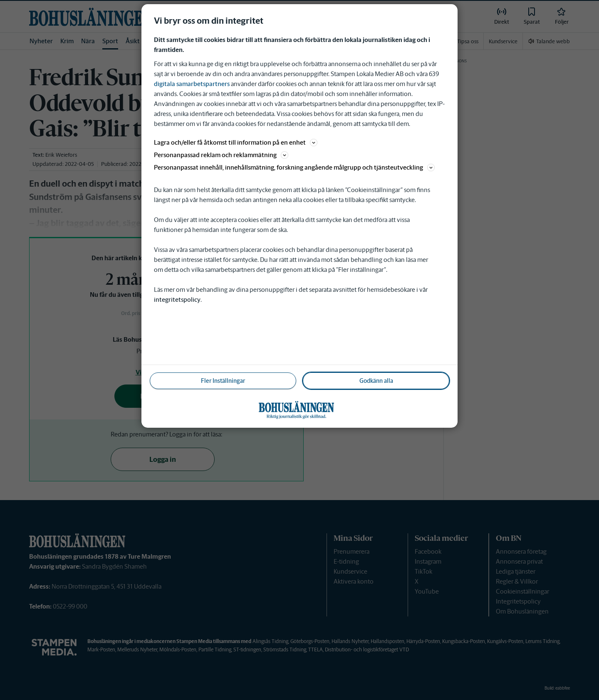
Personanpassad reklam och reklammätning (221, 155)
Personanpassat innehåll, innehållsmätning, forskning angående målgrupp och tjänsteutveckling (294, 167)
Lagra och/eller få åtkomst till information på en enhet (236, 142)
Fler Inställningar (223, 381)
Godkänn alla (376, 381)
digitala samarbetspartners (192, 84)
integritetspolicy (177, 299)
